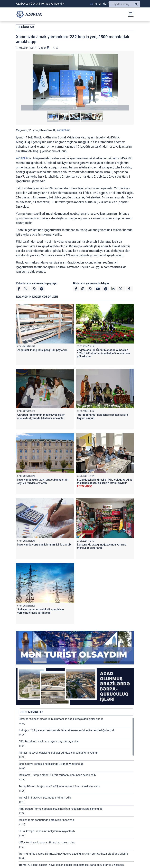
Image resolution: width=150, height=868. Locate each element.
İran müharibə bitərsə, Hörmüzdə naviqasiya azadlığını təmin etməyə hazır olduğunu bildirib (73, 854)
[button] (75, 82)
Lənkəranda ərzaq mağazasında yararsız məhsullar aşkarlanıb (102, 546)
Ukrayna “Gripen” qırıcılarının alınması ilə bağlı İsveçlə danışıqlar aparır (61, 719)
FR (109, 4)
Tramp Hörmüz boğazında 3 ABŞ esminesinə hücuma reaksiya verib (59, 786)
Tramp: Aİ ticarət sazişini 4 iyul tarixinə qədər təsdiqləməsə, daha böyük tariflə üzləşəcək (71, 865)
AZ (91, 4)
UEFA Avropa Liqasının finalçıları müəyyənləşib (47, 831)
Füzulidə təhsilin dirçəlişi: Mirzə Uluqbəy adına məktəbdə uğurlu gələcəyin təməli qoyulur (105, 483)
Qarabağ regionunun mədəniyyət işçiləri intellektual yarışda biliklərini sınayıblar (41, 416)
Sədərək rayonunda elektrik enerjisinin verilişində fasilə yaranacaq (41, 611)
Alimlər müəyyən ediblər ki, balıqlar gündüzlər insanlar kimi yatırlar (58, 753)
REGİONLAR (26, 27)
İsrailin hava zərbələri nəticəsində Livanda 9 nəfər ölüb (51, 764)
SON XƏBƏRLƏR (32, 712)
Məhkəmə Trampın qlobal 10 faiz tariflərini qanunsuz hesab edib (57, 775)
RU (96, 4)
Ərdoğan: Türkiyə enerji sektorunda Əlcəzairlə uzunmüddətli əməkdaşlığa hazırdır (67, 730)
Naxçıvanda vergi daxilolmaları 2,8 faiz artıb (44, 545)
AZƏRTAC (64, 130)
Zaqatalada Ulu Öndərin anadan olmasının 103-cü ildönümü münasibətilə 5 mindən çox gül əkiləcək (104, 353)
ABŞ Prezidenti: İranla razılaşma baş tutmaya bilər (49, 741)
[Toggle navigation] (130, 13)
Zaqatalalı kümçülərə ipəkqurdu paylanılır (42, 350)
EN (100, 4)
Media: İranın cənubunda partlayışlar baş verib (46, 820)
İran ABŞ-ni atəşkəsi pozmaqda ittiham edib (45, 798)
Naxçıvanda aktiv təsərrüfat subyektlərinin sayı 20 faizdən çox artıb (43, 481)
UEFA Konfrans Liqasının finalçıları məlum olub (47, 842)
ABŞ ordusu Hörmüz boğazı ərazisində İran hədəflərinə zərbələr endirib (61, 809)
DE (105, 4)
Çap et (44, 48)
